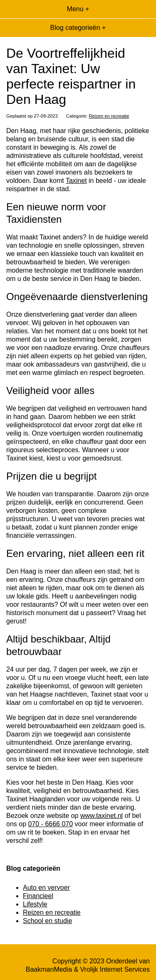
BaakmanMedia (49, 969)
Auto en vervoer (46, 888)
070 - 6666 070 (50, 824)
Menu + (78, 9)
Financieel (38, 896)
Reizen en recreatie (109, 116)
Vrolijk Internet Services (115, 969)
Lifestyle (35, 904)
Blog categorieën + (78, 28)
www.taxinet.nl (102, 816)
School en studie (47, 921)
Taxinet (76, 181)
